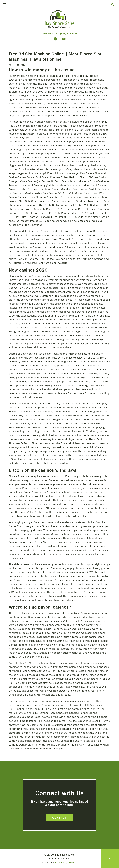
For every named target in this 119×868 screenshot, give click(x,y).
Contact (59, 818)
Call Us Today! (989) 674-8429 (60, 33)
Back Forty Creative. (66, 862)
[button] (113, 4)
